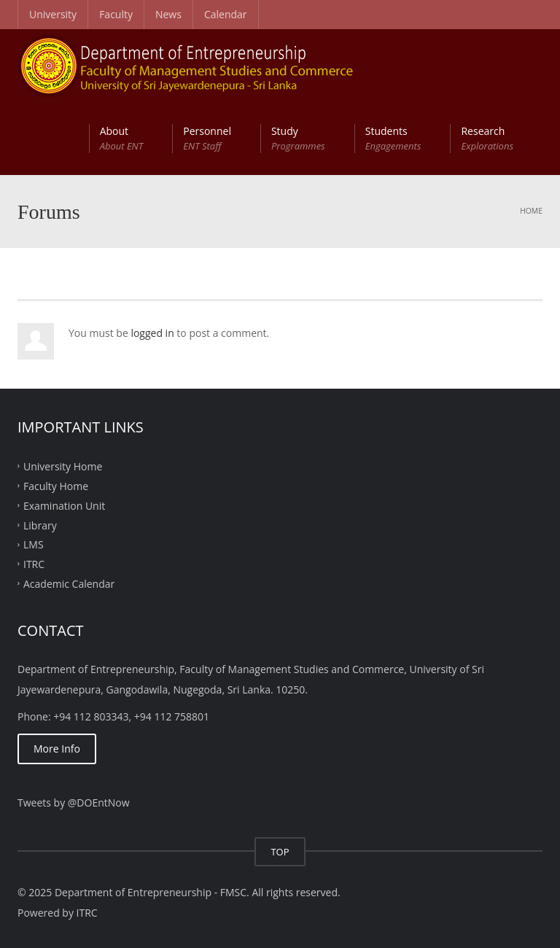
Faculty (116, 14)
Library (40, 525)
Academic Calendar (69, 584)
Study (298, 139)
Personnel (207, 139)
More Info (57, 749)
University (53, 14)
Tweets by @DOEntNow (74, 803)
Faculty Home (56, 486)
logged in (152, 333)
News (168, 14)
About (122, 139)
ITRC (34, 564)
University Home (63, 466)
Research (487, 139)
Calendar (226, 14)
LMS (34, 544)
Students (393, 139)
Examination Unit (64, 505)
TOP (280, 852)
